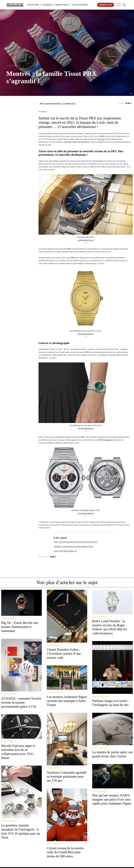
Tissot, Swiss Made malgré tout (65, 551)
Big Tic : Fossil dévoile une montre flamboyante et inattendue (20, 627)
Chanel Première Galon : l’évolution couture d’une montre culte (64, 654)
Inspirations (62, 5)
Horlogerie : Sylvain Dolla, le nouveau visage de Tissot (73, 546)
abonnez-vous (106, 5)
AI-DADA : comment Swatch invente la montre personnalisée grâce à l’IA (21, 702)
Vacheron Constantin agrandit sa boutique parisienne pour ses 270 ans (67, 776)
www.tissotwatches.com (86, 240)
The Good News (79, 5)
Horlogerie (12, 66)
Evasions (47, 5)
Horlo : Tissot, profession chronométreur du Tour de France (75, 542)
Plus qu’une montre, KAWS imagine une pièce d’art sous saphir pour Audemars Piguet (112, 799)
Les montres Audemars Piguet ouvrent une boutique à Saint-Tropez (67, 701)
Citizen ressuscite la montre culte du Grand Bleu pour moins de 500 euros (65, 852)
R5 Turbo (102, 139)
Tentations (33, 5)
